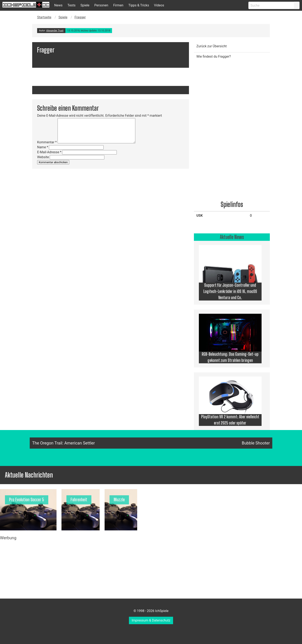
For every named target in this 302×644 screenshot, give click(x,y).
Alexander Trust (55, 31)
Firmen (118, 5)
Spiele (85, 5)
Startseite (44, 17)
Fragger (80, 17)
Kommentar (47, 142)
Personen (101, 5)
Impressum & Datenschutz (151, 620)
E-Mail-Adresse (49, 152)
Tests (71, 5)
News (58, 5)
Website (43, 157)
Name (43, 147)
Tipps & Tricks (139, 5)
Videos (159, 5)
